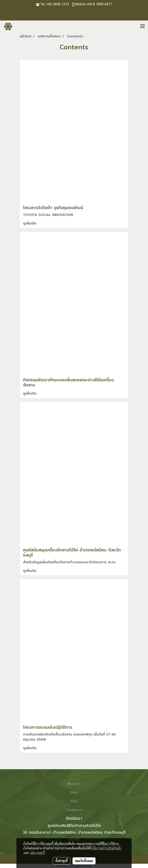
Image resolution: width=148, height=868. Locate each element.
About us (74, 784)
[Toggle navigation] (142, 26)
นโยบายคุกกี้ (37, 853)
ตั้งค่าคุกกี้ (62, 861)
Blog (74, 801)
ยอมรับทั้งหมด (84, 861)
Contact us (74, 810)
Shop (74, 792)
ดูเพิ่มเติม (30, 223)
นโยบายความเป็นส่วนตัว (107, 848)
